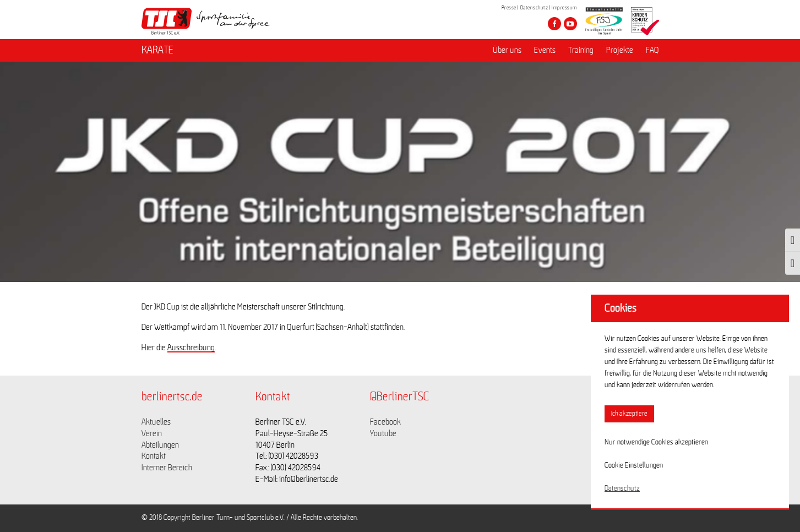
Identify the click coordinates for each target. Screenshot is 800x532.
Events (545, 50)
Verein (152, 433)
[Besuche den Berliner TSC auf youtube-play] (570, 24)
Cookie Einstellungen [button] (634, 465)
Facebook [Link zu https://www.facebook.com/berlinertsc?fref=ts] (385, 422)
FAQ (652, 50)
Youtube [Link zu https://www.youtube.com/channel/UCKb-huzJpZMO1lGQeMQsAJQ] (383, 433)
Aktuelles (156, 422)
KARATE (157, 50)
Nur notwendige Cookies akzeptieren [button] (656, 442)
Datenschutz (534, 8)
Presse (509, 8)
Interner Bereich (167, 468)
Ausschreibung (191, 348)
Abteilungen (160, 445)
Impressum (564, 8)
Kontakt (154, 456)
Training (581, 50)
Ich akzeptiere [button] (629, 414)
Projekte (620, 50)
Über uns (507, 50)
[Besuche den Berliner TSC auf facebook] (554, 24)
